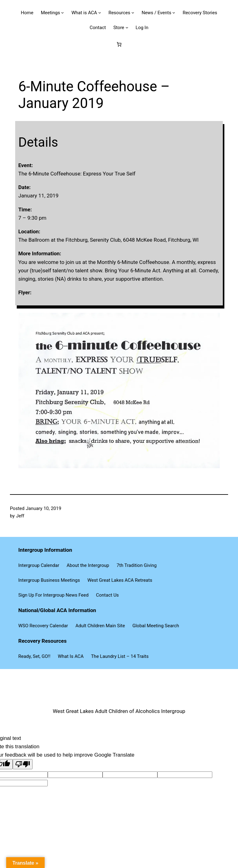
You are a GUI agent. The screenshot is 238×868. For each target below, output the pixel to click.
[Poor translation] (23, 764)
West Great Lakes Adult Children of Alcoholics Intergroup (119, 711)
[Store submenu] (127, 27)
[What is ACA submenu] (100, 13)
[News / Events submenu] (174, 13)
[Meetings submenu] (62, 13)
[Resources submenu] (133, 13)
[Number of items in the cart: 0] (119, 45)
